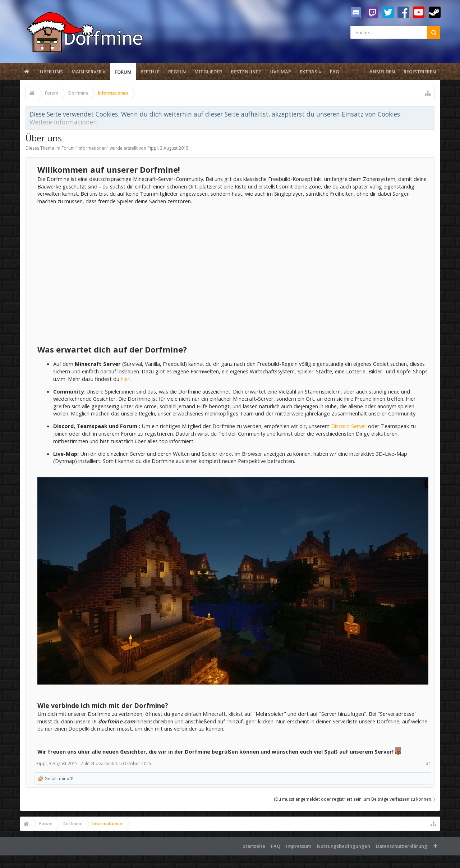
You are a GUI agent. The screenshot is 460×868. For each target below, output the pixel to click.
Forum (123, 72)
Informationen (92, 148)
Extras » (310, 72)
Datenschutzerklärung (402, 846)
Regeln (177, 72)
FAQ (335, 72)
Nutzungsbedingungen (344, 846)
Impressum (299, 846)
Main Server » (89, 72)
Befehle (150, 72)
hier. (126, 379)
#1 (429, 764)
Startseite (254, 846)
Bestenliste (246, 72)
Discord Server (349, 426)
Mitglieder (208, 72)
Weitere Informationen (63, 122)
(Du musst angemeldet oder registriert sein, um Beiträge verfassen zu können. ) (354, 799)
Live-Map (280, 72)
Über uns (51, 72)
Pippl (153, 148)
